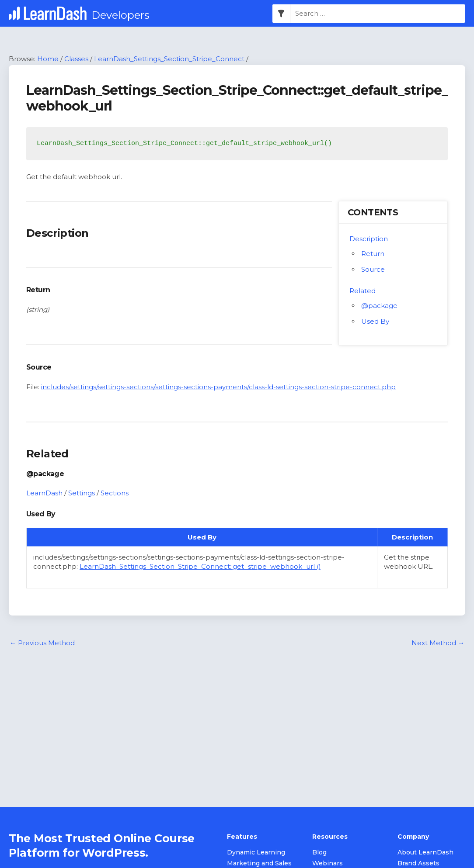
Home (48, 59)
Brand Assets (418, 863)
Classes (76, 59)
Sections (115, 493)
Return (373, 254)
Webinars (328, 863)
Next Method (438, 643)
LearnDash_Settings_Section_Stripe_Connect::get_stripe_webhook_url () (200, 566)
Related (362, 291)
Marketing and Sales (259, 863)
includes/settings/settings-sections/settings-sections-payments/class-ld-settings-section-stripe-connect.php (218, 387)
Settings (82, 493)
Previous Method (42, 643)
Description (369, 239)
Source (373, 269)
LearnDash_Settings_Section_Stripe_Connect (169, 59)
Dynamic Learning (256, 852)
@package (379, 306)
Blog (319, 852)
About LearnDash (425, 852)
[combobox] (378, 14)
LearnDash (44, 493)
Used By (375, 321)
